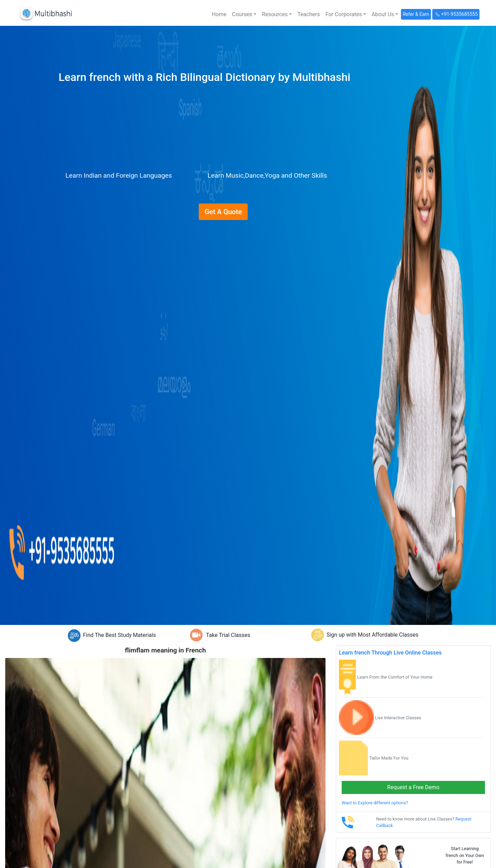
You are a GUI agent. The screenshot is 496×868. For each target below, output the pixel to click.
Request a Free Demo (413, 787)
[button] (244, 14)
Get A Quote (223, 212)
